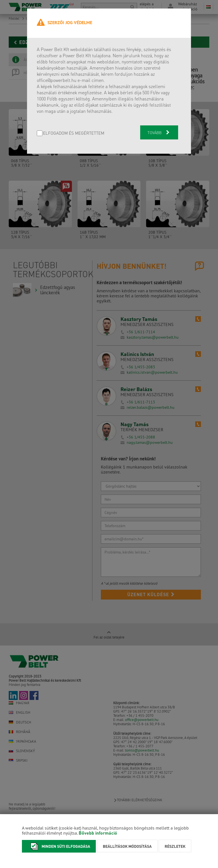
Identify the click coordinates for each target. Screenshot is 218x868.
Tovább (159, 132)
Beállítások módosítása (127, 846)
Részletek (175, 846)
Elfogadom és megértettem (74, 133)
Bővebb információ (98, 833)
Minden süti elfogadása (59, 846)
